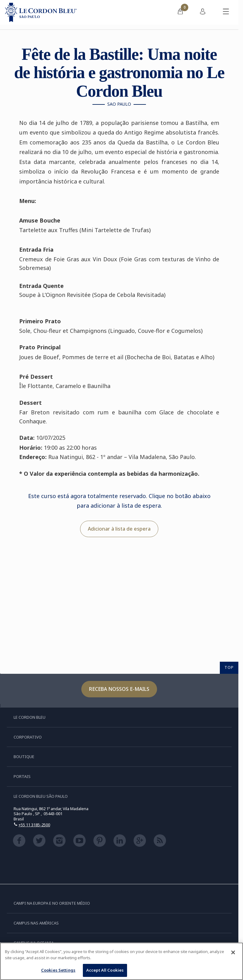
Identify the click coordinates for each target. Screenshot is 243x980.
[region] (121, 961)
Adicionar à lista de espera (119, 529)
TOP (229, 667)
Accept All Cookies (105, 970)
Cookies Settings (58, 970)
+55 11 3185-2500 (34, 825)
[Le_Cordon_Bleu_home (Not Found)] (41, 12)
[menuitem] (180, 12)
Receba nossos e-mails (119, 689)
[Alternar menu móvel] (226, 12)
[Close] (233, 952)
